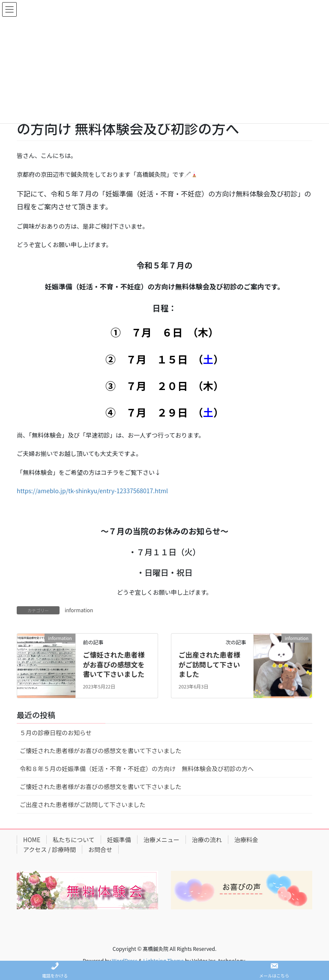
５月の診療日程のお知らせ (56, 733)
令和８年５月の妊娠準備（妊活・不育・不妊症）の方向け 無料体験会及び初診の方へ (137, 769)
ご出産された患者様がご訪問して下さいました (209, 664)
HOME (32, 840)
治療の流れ (207, 840)
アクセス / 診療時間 (49, 849)
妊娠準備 (119, 840)
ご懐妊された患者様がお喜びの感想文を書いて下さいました (114, 664)
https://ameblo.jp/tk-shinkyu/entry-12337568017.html (92, 491)
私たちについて (74, 840)
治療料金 (246, 840)
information (79, 610)
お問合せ (100, 849)
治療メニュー (162, 840)
